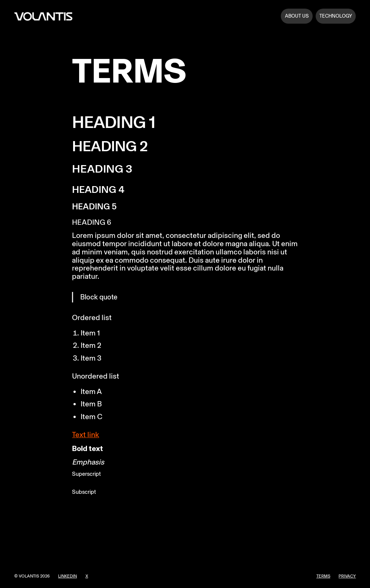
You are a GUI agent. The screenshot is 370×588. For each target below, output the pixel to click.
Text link (85, 435)
